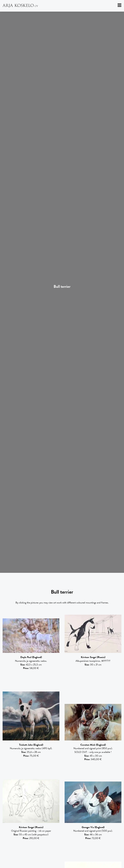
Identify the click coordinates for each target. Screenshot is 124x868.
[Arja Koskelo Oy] (62, 6)
